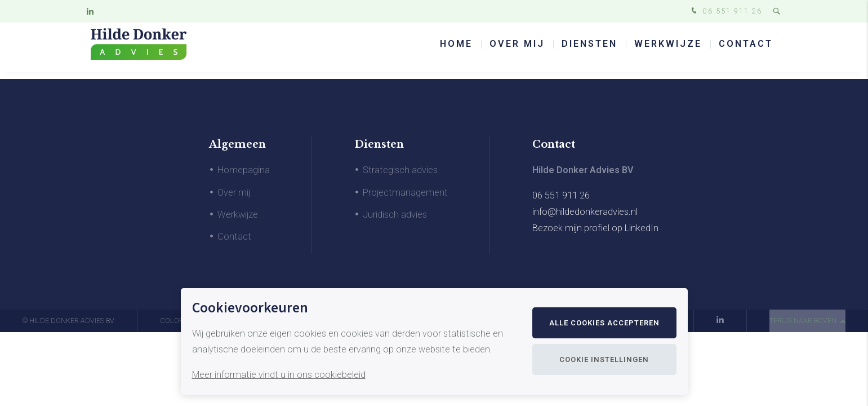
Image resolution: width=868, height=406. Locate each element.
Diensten (589, 50)
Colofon (177, 321)
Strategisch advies (400, 170)
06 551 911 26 (725, 12)
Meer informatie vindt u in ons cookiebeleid (279, 375)
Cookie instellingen (604, 359)
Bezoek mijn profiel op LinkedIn (595, 228)
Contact (746, 50)
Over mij (517, 50)
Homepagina (244, 170)
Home (456, 50)
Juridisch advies (395, 215)
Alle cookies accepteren (604, 323)
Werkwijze (668, 50)
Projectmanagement (405, 193)
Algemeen (237, 144)
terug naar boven (807, 321)
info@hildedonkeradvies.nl (585, 212)
